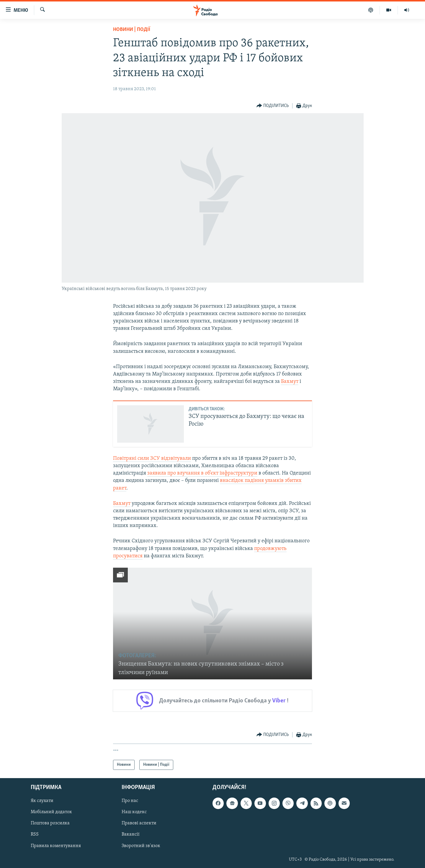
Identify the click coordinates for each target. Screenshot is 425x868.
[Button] (273, 106)
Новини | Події (132, 30)
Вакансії (131, 835)
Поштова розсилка (50, 823)
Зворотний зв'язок (141, 846)
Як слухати (42, 801)
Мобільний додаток (51, 812)
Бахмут (290, 382)
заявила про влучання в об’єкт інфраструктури (202, 473)
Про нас (130, 801)
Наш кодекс (134, 812)
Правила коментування (56, 846)
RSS (35, 835)
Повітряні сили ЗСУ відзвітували (152, 458)
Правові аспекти (139, 823)
